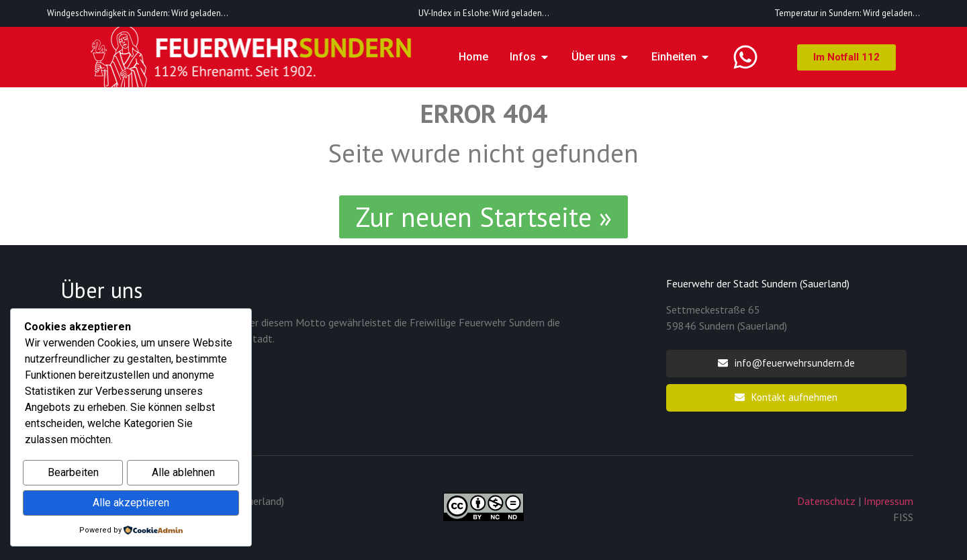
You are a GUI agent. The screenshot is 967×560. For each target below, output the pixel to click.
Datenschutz (826, 501)
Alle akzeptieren (131, 503)
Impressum (888, 501)
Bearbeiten (73, 474)
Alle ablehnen (183, 474)
